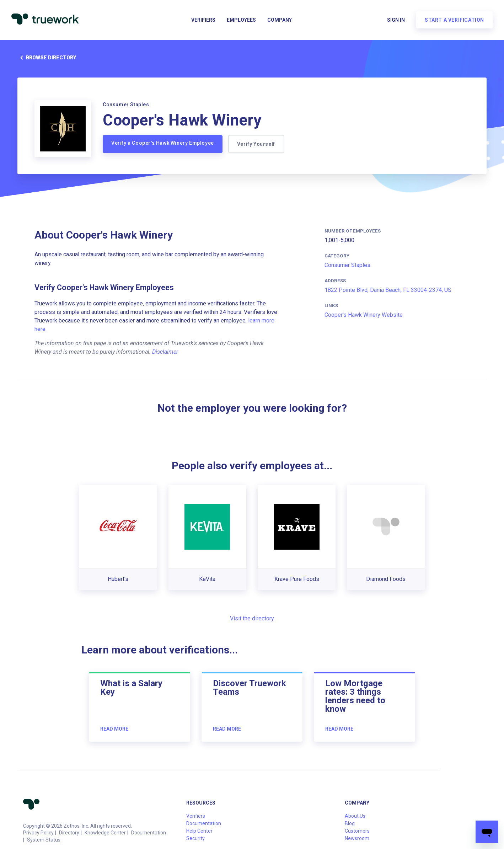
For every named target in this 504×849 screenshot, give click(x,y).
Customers (357, 831)
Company (280, 20)
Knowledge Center (105, 833)
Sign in (396, 20)
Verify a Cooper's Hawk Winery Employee (163, 143)
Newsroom (357, 838)
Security (195, 838)
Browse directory (47, 58)
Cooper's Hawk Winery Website (364, 315)
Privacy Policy (38, 833)
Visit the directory (252, 618)
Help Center (199, 831)
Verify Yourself (256, 144)
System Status (44, 840)
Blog (350, 823)
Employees (241, 20)
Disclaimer (165, 352)
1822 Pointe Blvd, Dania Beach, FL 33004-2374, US (388, 290)
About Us (355, 816)
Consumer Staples (347, 265)
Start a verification (454, 20)
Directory (69, 833)
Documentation (149, 833)
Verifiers (203, 20)
